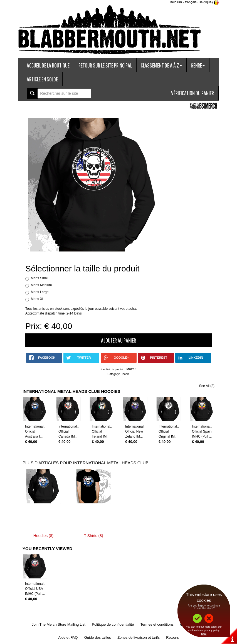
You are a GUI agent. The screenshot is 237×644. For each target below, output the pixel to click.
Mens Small (40, 278)
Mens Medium (41, 285)
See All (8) (207, 386)
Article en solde (42, 79)
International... (36, 426)
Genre (198, 65)
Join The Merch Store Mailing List (59, 624)
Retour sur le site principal (105, 65)
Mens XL (37, 299)
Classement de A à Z (161, 65)
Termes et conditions (157, 624)
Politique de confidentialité (113, 624)
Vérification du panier (192, 93)
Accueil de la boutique (48, 65)
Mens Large (40, 292)
